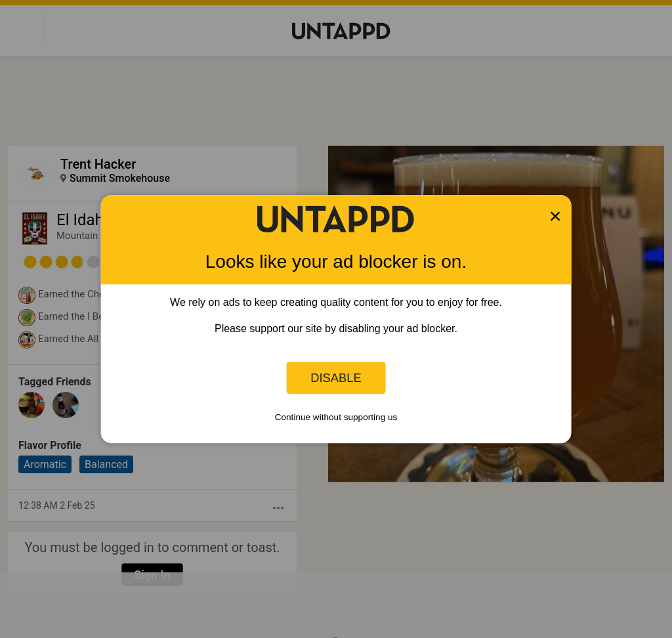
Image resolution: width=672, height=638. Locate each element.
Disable (336, 378)
